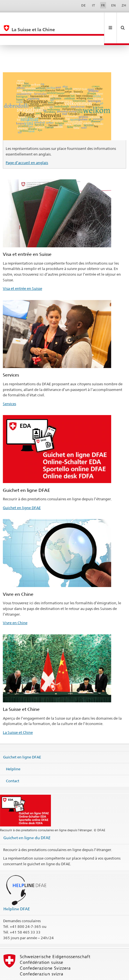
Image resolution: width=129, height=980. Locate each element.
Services (9, 385)
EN (113, 5)
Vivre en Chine (15, 604)
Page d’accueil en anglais (27, 144)
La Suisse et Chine (18, 713)
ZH (124, 5)
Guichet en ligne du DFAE (27, 819)
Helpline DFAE (17, 890)
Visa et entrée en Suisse (22, 269)
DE (83, 5)
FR (103, 5)
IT (93, 5)
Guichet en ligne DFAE (22, 489)
